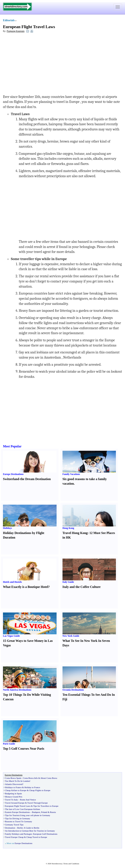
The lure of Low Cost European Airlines (22, 809)
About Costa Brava (49, 778)
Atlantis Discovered (14, 784)
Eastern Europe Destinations (17, 812)
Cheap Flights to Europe (40, 790)
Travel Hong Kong (75, 533)
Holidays (7, 528)
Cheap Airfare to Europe (16, 790)
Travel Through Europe (37, 803)
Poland (44, 812)
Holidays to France (13, 787)
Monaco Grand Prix (14, 797)
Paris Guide (9, 744)
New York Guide (71, 636)
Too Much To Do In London (17, 781)
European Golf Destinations (45, 834)
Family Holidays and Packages (18, 834)
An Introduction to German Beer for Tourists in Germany (30, 831)
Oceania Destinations (73, 690)
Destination (10, 828)
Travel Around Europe (15, 803)
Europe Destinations (13, 474)
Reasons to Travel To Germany (18, 821)
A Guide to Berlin (32, 828)
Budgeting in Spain (13, 793)
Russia (53, 812)
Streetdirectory (57, 864)
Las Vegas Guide (11, 636)
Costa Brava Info (30, 778)
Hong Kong (68, 528)
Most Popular (12, 446)
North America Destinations (17, 690)
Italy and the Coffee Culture (82, 587)
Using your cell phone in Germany (35, 815)
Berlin (20, 828)
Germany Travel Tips (14, 825)
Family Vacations (71, 474)
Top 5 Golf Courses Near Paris (24, 749)
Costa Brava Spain (13, 778)
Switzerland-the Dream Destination (27, 479)
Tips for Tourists (12, 815)
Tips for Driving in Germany (18, 818)
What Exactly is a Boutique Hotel (26, 587)
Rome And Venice (28, 800)
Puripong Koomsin (16, 31)
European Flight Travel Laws (29, 27)
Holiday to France (32, 787)
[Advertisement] (35, 65)
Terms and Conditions (71, 864)
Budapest (36, 812)
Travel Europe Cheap (14, 837)
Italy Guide (68, 582)
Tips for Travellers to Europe (46, 806)
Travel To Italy (11, 800)
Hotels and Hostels (12, 582)
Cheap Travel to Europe (37, 837)
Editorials (9, 20)
